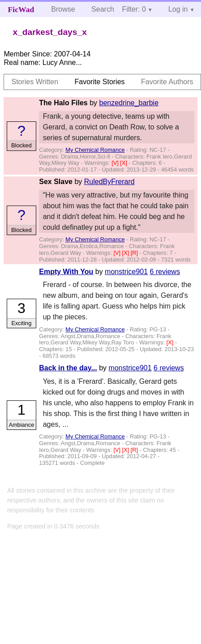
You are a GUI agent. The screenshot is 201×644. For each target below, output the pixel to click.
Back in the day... (68, 368)
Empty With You (66, 272)
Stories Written (35, 82)
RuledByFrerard (109, 182)
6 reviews (165, 272)
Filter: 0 (134, 9)
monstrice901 (126, 272)
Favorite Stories (100, 82)
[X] (124, 163)
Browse (63, 9)
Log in (178, 9)
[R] (135, 253)
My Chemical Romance (95, 150)
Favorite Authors (167, 82)
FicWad (21, 9)
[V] (116, 163)
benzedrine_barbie (129, 103)
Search (103, 9)
